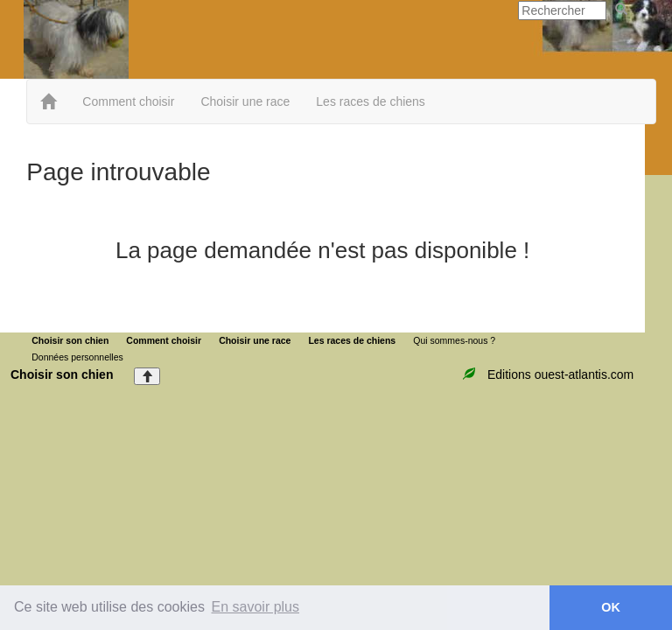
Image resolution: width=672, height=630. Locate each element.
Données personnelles (77, 357)
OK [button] (611, 607)
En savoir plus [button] (256, 607)
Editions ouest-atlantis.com (560, 374)
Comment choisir (128, 101)
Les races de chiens (371, 101)
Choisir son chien (70, 340)
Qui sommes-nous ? (454, 340)
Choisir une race (245, 101)
